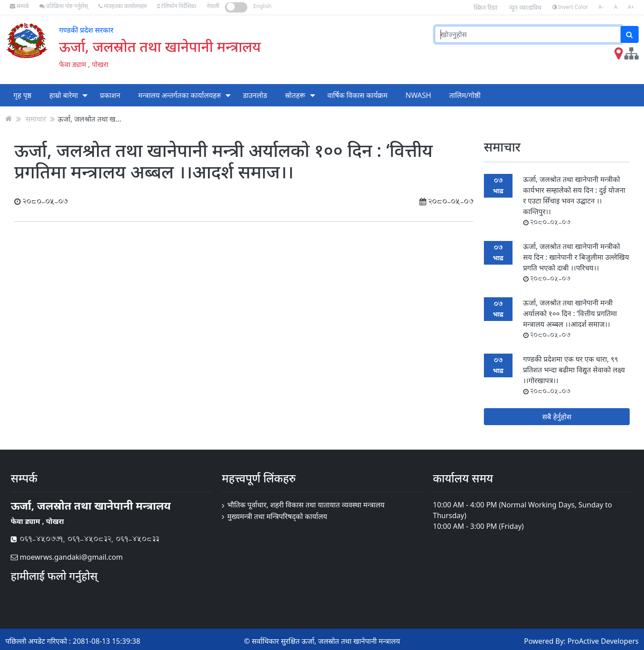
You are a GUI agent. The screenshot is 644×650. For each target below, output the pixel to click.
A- (601, 7)
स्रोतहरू (295, 95)
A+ (631, 7)
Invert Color (570, 7)
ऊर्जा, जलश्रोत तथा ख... (89, 118)
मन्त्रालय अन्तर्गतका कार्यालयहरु (180, 95)
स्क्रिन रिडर (486, 7)
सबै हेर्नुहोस (557, 417)
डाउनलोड (255, 95)
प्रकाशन (110, 95)
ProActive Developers (603, 641)
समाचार (36, 118)
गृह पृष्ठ (22, 95)
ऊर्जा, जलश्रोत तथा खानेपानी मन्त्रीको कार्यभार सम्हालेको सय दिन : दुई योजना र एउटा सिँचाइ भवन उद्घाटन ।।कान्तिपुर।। (574, 200)
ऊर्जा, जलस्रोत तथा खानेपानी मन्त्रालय (160, 46)
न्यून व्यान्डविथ (525, 7)
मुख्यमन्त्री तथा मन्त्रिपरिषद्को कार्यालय (277, 516)
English (262, 6)
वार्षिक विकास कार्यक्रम (358, 95)
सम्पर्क (19, 6)
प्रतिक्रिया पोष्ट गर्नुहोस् (64, 6)
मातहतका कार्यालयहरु (123, 6)
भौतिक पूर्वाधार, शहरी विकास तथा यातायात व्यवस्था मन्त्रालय (306, 505)
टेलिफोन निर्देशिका (177, 6)
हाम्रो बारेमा (64, 95)
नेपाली (213, 6)
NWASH (418, 95)
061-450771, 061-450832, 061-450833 (85, 539)
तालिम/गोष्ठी (465, 95)
